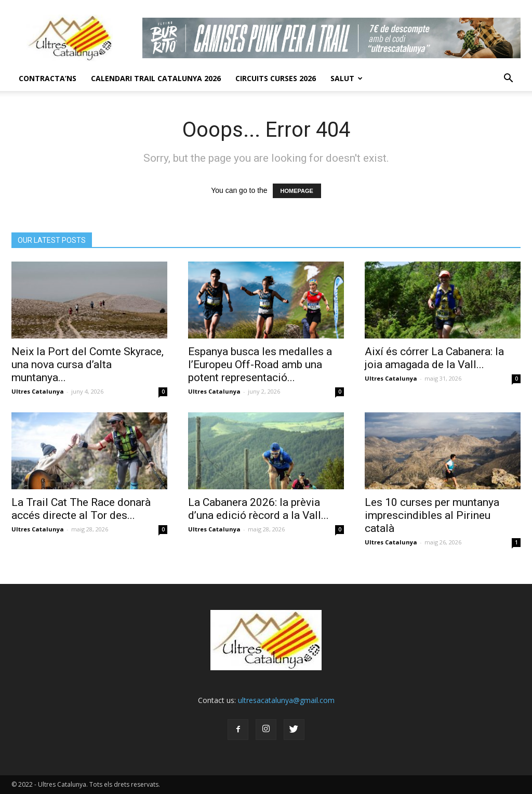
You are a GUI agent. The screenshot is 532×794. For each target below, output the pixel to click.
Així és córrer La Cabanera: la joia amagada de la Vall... (434, 358)
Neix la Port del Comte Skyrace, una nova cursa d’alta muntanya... (88, 365)
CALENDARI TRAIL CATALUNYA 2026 (156, 78)
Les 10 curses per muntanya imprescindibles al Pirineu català (432, 515)
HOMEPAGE (297, 191)
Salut (347, 78)
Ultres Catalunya (38, 391)
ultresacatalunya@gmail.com (286, 700)
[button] (508, 79)
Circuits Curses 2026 (276, 78)
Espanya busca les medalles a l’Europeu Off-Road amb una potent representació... (260, 365)
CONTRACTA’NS (48, 78)
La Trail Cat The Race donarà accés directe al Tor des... (81, 509)
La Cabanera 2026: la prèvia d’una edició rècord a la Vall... (258, 509)
